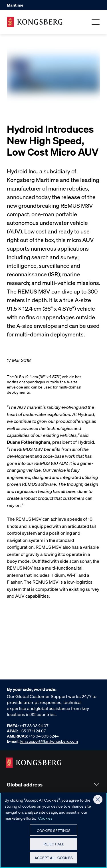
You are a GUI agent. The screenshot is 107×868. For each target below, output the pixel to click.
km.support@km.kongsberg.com (49, 741)
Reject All (54, 846)
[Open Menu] (96, 22)
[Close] (98, 801)
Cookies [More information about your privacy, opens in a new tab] (45, 820)
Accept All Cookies (54, 859)
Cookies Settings (54, 832)
